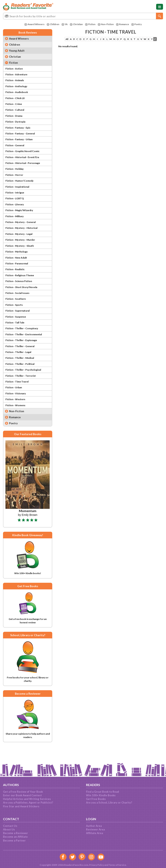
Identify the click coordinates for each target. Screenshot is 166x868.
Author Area (94, 826)
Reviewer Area (95, 829)
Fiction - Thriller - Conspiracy (24, 340)
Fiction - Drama (15, 119)
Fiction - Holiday (16, 174)
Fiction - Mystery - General (23, 229)
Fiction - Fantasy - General (22, 137)
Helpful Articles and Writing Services (27, 799)
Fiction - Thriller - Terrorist (23, 389)
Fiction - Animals (16, 82)
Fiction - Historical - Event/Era (25, 162)
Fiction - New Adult (18, 266)
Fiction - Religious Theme (22, 284)
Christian (75, 24)
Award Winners (33, 24)
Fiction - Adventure (18, 76)
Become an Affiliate (15, 837)
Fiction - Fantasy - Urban (21, 143)
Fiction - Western (17, 413)
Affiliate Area (94, 833)
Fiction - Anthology (18, 88)
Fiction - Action (15, 70)
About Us (9, 829)
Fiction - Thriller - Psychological (26, 383)
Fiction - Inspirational (19, 192)
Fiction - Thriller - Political (22, 377)
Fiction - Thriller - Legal (20, 364)
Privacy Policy (96, 865)
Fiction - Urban (15, 401)
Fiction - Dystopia (17, 125)
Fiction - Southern (17, 309)
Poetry (138, 24)
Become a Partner (14, 840)
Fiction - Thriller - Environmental (26, 346)
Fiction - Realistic (17, 278)
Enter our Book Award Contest (22, 795)
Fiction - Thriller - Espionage (24, 352)
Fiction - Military (16, 223)
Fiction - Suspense (17, 327)
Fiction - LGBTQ (15, 205)
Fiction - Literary (16, 211)
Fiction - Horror (15, 180)
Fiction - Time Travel (18, 395)
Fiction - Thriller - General (22, 358)
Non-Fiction (106, 24)
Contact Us (10, 826)
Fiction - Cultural (16, 112)
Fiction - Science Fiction (21, 291)
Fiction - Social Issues (19, 303)
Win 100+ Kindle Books (101, 795)
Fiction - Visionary (17, 407)
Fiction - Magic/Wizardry (21, 217)
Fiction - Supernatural (19, 321)
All (67, 39)
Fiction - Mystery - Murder (22, 248)
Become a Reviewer (15, 833)
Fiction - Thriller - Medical (22, 370)
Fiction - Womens (17, 420)
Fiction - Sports (15, 315)
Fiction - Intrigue (16, 198)
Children (51, 24)
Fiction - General (16, 149)
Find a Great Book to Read (102, 792)
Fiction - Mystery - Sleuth (22, 254)
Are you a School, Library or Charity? (109, 803)
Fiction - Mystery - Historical (24, 235)
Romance (124, 24)
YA (63, 24)
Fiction (90, 24)
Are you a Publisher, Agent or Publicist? (28, 803)
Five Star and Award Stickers (21, 806)
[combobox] (83, 16)
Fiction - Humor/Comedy (21, 186)
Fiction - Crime (15, 106)
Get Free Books (96, 799)
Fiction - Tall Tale (16, 334)
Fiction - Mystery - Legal (21, 241)
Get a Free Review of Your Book (23, 792)
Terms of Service (118, 865)
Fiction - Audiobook (18, 94)
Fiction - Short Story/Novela (23, 297)
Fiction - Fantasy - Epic (20, 131)
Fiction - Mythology (18, 260)
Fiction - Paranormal (18, 272)
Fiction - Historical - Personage (25, 168)
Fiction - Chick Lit (16, 100)
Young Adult (17, 51)
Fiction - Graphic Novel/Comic (24, 155)
